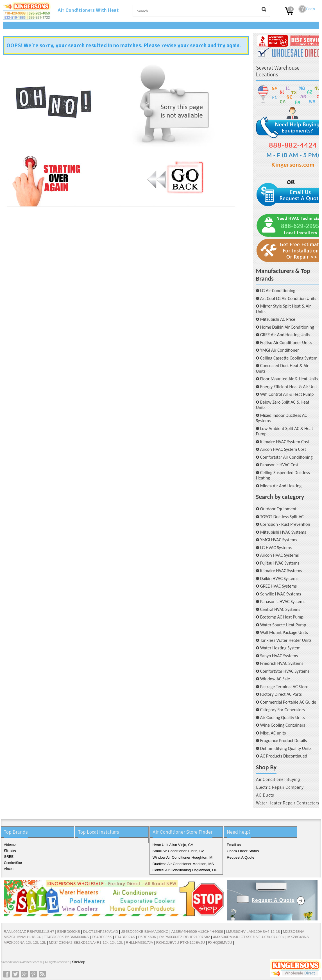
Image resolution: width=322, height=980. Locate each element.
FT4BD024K (125, 937)
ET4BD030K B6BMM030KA (66, 937)
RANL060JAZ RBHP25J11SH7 (29, 932)
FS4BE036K (102, 937)
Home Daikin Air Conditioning (287, 327)
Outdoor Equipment (278, 509)
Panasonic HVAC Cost (279, 465)
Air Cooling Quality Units (283, 718)
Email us (234, 845)
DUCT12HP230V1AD (101, 932)
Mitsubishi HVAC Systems (283, 532)
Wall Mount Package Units (284, 632)
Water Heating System (280, 648)
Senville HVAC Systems (281, 594)
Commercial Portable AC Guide (288, 702)
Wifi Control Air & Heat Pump (287, 394)
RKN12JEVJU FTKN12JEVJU (181, 943)
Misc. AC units (273, 733)
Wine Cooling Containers (283, 725)
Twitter (15, 974)
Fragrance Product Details (284, 741)
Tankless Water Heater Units (286, 640)
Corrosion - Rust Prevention (285, 524)
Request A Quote (241, 857)
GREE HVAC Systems (278, 586)
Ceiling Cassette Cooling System (289, 358)
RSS (42, 974)
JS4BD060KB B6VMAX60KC (145, 932)
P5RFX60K (147, 937)
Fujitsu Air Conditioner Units (286, 343)
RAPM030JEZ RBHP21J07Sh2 (185, 937)
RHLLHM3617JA (140, 943)
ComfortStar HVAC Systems (285, 671)
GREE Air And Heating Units (285, 335)
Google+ (24, 974)
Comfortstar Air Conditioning (286, 457)
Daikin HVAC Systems (279, 578)
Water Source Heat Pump (283, 625)
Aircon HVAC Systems (279, 555)
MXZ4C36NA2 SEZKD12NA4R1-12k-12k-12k (86, 943)
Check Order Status (243, 851)
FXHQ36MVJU (220, 943)
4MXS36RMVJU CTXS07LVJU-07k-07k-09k (249, 937)
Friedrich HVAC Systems (282, 663)
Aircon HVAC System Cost (283, 449)
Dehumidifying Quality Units (286, 748)
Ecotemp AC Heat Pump (282, 617)
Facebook (6, 974)
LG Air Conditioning (278, 291)
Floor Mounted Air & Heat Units (289, 379)
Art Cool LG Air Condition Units (288, 298)
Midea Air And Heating (281, 486)
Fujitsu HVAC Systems (280, 563)
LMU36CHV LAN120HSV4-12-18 (254, 932)
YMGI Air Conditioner (280, 350)
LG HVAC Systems (276, 548)
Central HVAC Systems (280, 609)
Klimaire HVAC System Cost (285, 442)
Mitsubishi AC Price (278, 319)
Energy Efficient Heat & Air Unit (289, 387)
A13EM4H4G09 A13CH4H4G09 (197, 932)
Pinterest (33, 974)
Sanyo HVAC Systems (279, 656)
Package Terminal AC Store (284, 687)
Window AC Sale (275, 679)
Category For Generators (283, 710)
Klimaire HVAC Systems (281, 571)
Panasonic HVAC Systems (283, 602)
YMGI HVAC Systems (279, 540)
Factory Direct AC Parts (281, 694)
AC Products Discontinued (284, 756)
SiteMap (79, 962)
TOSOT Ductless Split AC (282, 517)
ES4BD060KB (69, 932)
